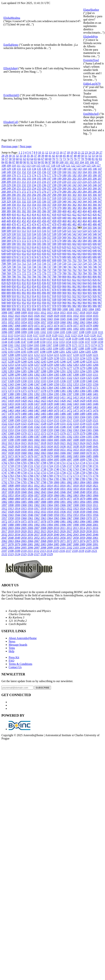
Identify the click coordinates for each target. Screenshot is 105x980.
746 (95, 267)
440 (64, 218)
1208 (11, 355)
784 (85, 273)
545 (90, 234)
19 (72, 152)
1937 (69, 512)
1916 (30, 508)
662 (74, 254)
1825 (24, 489)
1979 (50, 521)
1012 (43, 312)
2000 (89, 525)
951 (19, 303)
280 (64, 192)
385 (90, 208)
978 (54, 306)
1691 (30, 459)
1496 (30, 417)
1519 (82, 420)
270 (14, 192)
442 (74, 218)
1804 (82, 482)
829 (9, 283)
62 (25, 159)
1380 (56, 391)
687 (100, 257)
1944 (17, 515)
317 (49, 198)
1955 (89, 515)
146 (95, 169)
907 (100, 293)
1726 (63, 466)
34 (25, 156)
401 (69, 211)
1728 (76, 466)
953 (29, 303)
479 (59, 224)
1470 (56, 410)
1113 (11, 335)
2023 (43, 531)
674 (34, 257)
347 (100, 201)
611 (19, 247)
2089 (82, 544)
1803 (76, 482)
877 (49, 290)
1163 (23, 345)
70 (53, 159)
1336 (63, 381)
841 (69, 283)
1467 (37, 410)
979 (59, 306)
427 (100, 215)
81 (93, 159)
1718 (11, 466)
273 (29, 192)
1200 (55, 352)
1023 (17, 316)
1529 (50, 424)
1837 (4, 492)
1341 (95, 381)
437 (49, 218)
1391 (30, 394)
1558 (43, 430)
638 (54, 250)
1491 (95, 414)
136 (44, 169)
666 (95, 254)
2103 (76, 548)
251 (19, 188)
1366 (63, 388)
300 (64, 195)
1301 (30, 375)
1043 (50, 319)
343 (80, 201)
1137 (62, 339)
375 (39, 208)
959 (59, 303)
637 (49, 250)
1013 (50, 312)
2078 (11, 544)
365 (90, 205)
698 (54, 260)
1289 (50, 371)
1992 (37, 525)
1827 (37, 489)
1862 (69, 495)
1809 (17, 486)
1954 (82, 515)
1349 (50, 384)
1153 (62, 342)
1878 (76, 499)
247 (100, 185)
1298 (11, 375)
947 (100, 299)
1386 (95, 391)
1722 (37, 466)
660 (64, 254)
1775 (89, 476)
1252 (4, 365)
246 (95, 185)
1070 (30, 326)
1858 (43, 495)
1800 (56, 482)
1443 (76, 404)
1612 (4, 443)
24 (90, 152)
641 (69, 250)
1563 (76, 430)
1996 (63, 525)
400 (64, 211)
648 (4, 254)
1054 (24, 322)
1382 (69, 391)
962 (74, 303)
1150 (43, 342)
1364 (50, 388)
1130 (17, 339)
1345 (24, 384)
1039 (24, 319)
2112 (36, 551)
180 (64, 175)
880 (64, 290)
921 (69, 296)
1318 (43, 378)
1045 (63, 319)
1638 (76, 446)
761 (69, 270)
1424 (50, 401)
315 (39, 198)
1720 (24, 466)
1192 (4, 352)
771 (19, 273)
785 (90, 273)
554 (34, 237)
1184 (55, 348)
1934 (50, 512)
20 (76, 152)
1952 (69, 515)
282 (74, 192)
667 (100, 254)
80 (90, 159)
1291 (63, 371)
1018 (82, 312)
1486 (63, 414)
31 (14, 156)
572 (24, 241)
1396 (63, 394)
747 (100, 267)
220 (64, 182)
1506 (95, 417)
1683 (76, 456)
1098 (17, 332)
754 (34, 270)
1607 (69, 440)
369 (9, 208)
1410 (56, 397)
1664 (50, 453)
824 (84, 280)
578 (54, 241)
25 (94, 152)
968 (4, 306)
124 (83, 166)
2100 (56, 548)
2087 (69, 544)
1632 (37, 446)
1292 (69, 371)
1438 (43, 404)
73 (64, 159)
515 (39, 231)
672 (24, 257)
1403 (11, 397)
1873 (43, 499)
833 (29, 283)
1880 (89, 499)
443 (80, 218)
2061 (95, 538)
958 (54, 303)
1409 (50, 397)
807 (100, 277)
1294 (82, 371)
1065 (95, 322)
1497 (37, 417)
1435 (24, 404)
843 (80, 283)
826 (95, 280)
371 (19, 208)
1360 (24, 388)
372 (24, 208)
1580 (89, 433)
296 (44, 195)
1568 (11, 433)
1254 (17, 365)
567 (100, 237)
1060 (63, 322)
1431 (95, 401)
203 (80, 179)
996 (44, 309)
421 (69, 215)
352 (24, 205)
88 (17, 162)
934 (34, 299)
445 (90, 218)
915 (39, 296)
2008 (43, 528)
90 (25, 162)
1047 (76, 319)
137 (49, 169)
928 (4, 299)
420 (64, 215)
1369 (82, 388)
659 (59, 254)
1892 (69, 502)
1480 (24, 414)
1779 (17, 479)
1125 (87, 335)
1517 (69, 420)
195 (39, 179)
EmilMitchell (91, 114)
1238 (11, 361)
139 (59, 169)
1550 (89, 427)
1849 (82, 492)
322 (74, 198)
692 (24, 260)
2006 (30, 528)
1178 (17, 348)
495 (39, 228)
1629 (17, 446)
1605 (56, 440)
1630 (24, 446)
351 (19, 205)
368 (4, 208)
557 (49, 237)
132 (24, 169)
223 (79, 182)
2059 (82, 538)
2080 (24, 544)
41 (50, 156)
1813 (43, 486)
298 (54, 195)
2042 (69, 535)
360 (64, 205)
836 (44, 283)
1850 (89, 492)
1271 (30, 368)
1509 (17, 420)
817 (49, 280)
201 (69, 179)
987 (100, 306)
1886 (30, 502)
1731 (95, 466)
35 (28, 156)
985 (90, 306)
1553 (11, 430)
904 (85, 293)
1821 (95, 486)
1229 (50, 358)
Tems (12, 648)
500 (64, 228)
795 (39, 277)
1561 (63, 430)
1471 (63, 410)
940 (64, 299)
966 (95, 303)
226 (95, 182)
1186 (68, 348)
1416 (95, 397)
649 (9, 254)
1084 (24, 329)
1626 (95, 443)
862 (74, 286)
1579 (82, 433)
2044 (82, 535)
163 (80, 172)
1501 (63, 417)
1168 (55, 345)
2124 (17, 554)
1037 (11, 319)
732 (24, 267)
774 (34, 273)
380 (64, 208)
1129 (11, 339)
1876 (63, 499)
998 (54, 309)
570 (14, 241)
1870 (24, 499)
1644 (17, 450)
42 (53, 156)
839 (59, 283)
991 (19, 309)
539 (59, 234)
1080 (95, 326)
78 (82, 159)
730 (14, 267)
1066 (4, 326)
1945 (24, 515)
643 (80, 250)
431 (19, 218)
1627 (4, 446)
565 (90, 237)
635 (39, 250)
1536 (95, 424)
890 (14, 293)
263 (80, 188)
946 (95, 299)
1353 (76, 384)
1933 (43, 512)
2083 (43, 544)
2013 (76, 528)
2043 (76, 535)
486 (95, 224)
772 (24, 273)
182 (74, 175)
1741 (63, 469)
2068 (43, 541)
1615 (24, 443)
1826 (30, 489)
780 (64, 273)
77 (79, 159)
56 (3, 159)
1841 (30, 492)
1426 (63, 401)
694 (34, 260)
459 (59, 221)
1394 (50, 394)
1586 (30, 437)
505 (90, 228)
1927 (4, 512)
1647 (37, 450)
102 (72, 162)
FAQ (11, 661)
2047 (4, 538)
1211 (30, 355)
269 (9, 192)
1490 (89, 414)
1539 (17, 427)
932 (24, 299)
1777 (4, 479)
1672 (4, 456)
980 (64, 306)
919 (59, 296)
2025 (56, 531)
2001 (95, 525)
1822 (4, 489)
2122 (4, 554)
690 (14, 260)
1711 (63, 463)
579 (59, 241)
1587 (37, 437)
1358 (11, 388)
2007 (37, 528)
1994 (50, 525)
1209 (17, 355)
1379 (50, 391)
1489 (82, 414)
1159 (100, 342)
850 (14, 286)
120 (63, 166)
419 (59, 215)
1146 (17, 342)
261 (69, 188)
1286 (30, 371)
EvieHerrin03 (11, 95)
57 (7, 159)
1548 (76, 427)
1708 (43, 463)
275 (39, 192)
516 (44, 231)
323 (79, 198)
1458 (76, 407)
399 (59, 211)
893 (29, 293)
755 (39, 270)
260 (64, 188)
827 (100, 280)
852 (24, 286)
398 (54, 211)
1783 (43, 479)
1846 (63, 492)
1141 (87, 339)
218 (54, 182)
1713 (76, 463)
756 (44, 270)
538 (54, 234)
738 (54, 267)
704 (85, 260)
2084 (50, 544)
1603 (43, 440)
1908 (76, 505)
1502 (69, 417)
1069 (24, 326)
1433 (11, 404)
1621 (63, 443)
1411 (63, 397)
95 (43, 162)
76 (75, 159)
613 (29, 247)
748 (4, 270)
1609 (82, 440)
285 (90, 192)
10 (40, 152)
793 (29, 277)
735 (39, 267)
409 (9, 215)
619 (59, 247)
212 (24, 182)
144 (85, 169)
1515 (56, 420)
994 (34, 309)
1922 (69, 508)
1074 (56, 326)
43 (57, 156)
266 (95, 188)
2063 (11, 541)
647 (100, 250)
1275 (56, 368)
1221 (95, 355)
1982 (69, 521)
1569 (17, 433)
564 (85, 237)
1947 (37, 515)
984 (85, 306)
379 (59, 208)
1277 (69, 368)
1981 (63, 521)
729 (9, 267)
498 (54, 228)
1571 (30, 433)
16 (61, 152)
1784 (50, 479)
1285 (24, 371)
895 (39, 293)
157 (49, 172)
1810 (24, 486)
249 (9, 188)
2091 (95, 544)
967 (100, 303)
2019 (17, 531)
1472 (69, 410)
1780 (24, 479)
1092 (76, 329)
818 (54, 280)
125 (88, 166)
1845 (56, 492)
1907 (69, 505)
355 (39, 205)
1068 (17, 326)
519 (59, 231)
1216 (63, 355)
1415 (89, 397)
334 (34, 201)
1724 (50, 466)
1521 (95, 420)
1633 (43, 446)
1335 (56, 381)
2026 (63, 531)
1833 (76, 489)
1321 (63, 378)
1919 (50, 508)
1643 (11, 450)
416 (44, 215)
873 (29, 290)
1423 (43, 401)
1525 (24, 424)
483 (80, 224)
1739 (50, 469)
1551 (95, 427)
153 (29, 172)
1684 (82, 456)
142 (74, 169)
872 (24, 290)
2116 (62, 551)
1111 (100, 332)
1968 (76, 518)
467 (100, 221)
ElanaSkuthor (91, 10)
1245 (56, 361)
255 (39, 188)
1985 (89, 521)
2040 (56, 535)
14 (54, 152)
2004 (17, 528)
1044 (56, 319)
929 (9, 299)
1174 (94, 345)
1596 (95, 437)
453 (29, 221)
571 (19, 241)
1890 (56, 502)
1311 (95, 375)
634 (34, 250)
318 (54, 198)
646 (95, 250)
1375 (24, 391)
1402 (4, 397)
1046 (69, 319)
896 (44, 293)
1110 (94, 332)
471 (19, 224)
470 (14, 224)
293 (29, 195)
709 (9, 264)
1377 (37, 391)
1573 (43, 433)
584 (85, 241)
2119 (81, 551)
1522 (4, 424)
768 (4, 273)
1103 (49, 332)
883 (80, 290)
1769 (50, 476)
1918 (43, 508)
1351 (63, 384)
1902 (37, 505)
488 (4, 228)
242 (74, 185)
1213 (43, 355)
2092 (4, 548)
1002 (78, 309)
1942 (4, 515)
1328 (11, 381)
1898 (11, 505)
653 (29, 254)
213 (29, 182)
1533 (76, 424)
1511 (30, 420)
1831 (63, 489)
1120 (55, 335)
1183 (49, 348)
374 (34, 208)
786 (95, 273)
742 (74, 267)
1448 (11, 407)
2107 (4, 551)
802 (74, 277)
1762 (4, 476)
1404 (17, 397)
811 (19, 280)
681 (69, 257)
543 (80, 234)
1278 (76, 368)
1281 (95, 368)
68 (46, 159)
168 (4, 175)
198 (54, 179)
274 (34, 192)
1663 (43, 453)
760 (64, 270)
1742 (69, 469)
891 (19, 293)
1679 (50, 456)
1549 (82, 427)
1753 (43, 472)
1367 (69, 388)
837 (49, 283)
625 (89, 247)
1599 (17, 440)
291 (19, 195)
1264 (82, 365)
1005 (98, 309)
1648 (43, 450)
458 (54, 221)
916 (44, 296)
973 (29, 306)
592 (24, 244)
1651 (63, 450)
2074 (82, 541)
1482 (37, 414)
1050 (95, 319)
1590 (56, 437)
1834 (82, 489)
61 (21, 159)
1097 (11, 332)
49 (79, 156)
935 (39, 299)
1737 (37, 469)
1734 (17, 469)
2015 (89, 528)
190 (14, 179)
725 (89, 264)
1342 (4, 384)
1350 (56, 384)
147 (100, 169)
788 (4, 277)
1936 (63, 512)
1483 (43, 414)
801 (69, 277)
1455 (56, 407)
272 (24, 192)
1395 (56, 394)
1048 (82, 319)
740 (64, 267)
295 (39, 195)
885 (90, 290)
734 (34, 267)
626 (95, 247)
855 (39, 286)
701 (69, 260)
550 (14, 237)
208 (4, 182)
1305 (56, 375)
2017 (4, 531)
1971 (95, 518)
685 (90, 257)
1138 (68, 339)
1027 (43, 316)
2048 (11, 538)
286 (95, 192)
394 (34, 211)
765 (90, 270)
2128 (43, 554)
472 (24, 224)
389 (9, 211)
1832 (69, 489)
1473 (76, 410)
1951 (63, 515)
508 (4, 231)
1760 (89, 472)
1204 (82, 352)
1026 (37, 316)
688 (4, 260)
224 (84, 182)
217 (49, 182)
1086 (37, 329)
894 (34, 293)
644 (85, 250)
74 (68, 159)
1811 (30, 486)
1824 (17, 489)
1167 (49, 345)
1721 (30, 466)
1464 (17, 410)
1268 (11, 368)
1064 (89, 322)
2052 (37, 538)
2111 (30, 551)
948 (4, 303)
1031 (69, 316)
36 (32, 156)
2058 (76, 538)
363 (80, 205)
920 (64, 296)
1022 (11, 316)
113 (28, 166)
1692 (37, 459)
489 (9, 228)
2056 (63, 538)
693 (29, 260)
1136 (55, 339)
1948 (43, 515)
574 (34, 241)
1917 (37, 508)
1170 (68, 345)
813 (29, 280)
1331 (30, 381)
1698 (76, 459)
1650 (56, 450)
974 (34, 306)
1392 (37, 394)
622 (74, 247)
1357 (4, 388)
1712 (69, 463)
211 (19, 182)
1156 (81, 342)
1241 (30, 361)
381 (69, 208)
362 (74, 205)
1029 (56, 316)
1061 (69, 322)
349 (9, 205)
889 (9, 293)
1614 (17, 443)
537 (49, 234)
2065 (24, 541)
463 (80, 221)
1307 (69, 375)
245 (90, 185)
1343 (11, 384)
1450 (24, 407)
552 (24, 237)
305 (90, 195)
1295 (89, 371)
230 (14, 185)
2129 (50, 554)
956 (44, 303)
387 (100, 208)
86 (10, 162)
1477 (4, 414)
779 (59, 273)
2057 (69, 538)
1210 (24, 355)
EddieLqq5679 (92, 84)
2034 (17, 535)
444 (85, 218)
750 (14, 270)
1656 (95, 450)
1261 (63, 365)
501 (69, 228)
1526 (30, 424)
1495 (24, 417)
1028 (50, 316)
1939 (82, 512)
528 (4, 234)
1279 (82, 368)
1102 (43, 332)
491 (19, 228)
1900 (24, 505)
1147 (23, 342)
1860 (56, 495)
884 (85, 290)
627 (100, 247)
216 (44, 182)
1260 (56, 365)
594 (34, 244)
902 (74, 293)
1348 (43, 384)
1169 (62, 345)
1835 (89, 489)
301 (69, 195)
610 (14, 247)
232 (24, 185)
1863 (76, 495)
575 (39, 241)
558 (54, 237)
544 (85, 234)
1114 (17, 335)
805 (90, 277)
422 (74, 215)
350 (14, 205)
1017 (76, 312)
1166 (43, 345)
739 (59, 267)
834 (34, 283)
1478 (11, 414)
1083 (17, 329)
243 (80, 185)
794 (34, 277)
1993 (43, 525)
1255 (24, 365)
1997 (69, 525)
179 (59, 175)
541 (69, 234)
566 (95, 237)
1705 (24, 463)
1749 (17, 472)
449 (9, 221)
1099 (24, 332)
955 (39, 303)
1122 (67, 335)
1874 (50, 499)
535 (39, 234)
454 (34, 221)
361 (69, 205)
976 (44, 306)
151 (19, 172)
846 (95, 283)
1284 (17, 371)
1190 (94, 348)
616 (44, 247)
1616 (30, 443)
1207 (4, 355)
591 (19, 244)
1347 (37, 384)
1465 (24, 410)
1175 (100, 345)
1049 (89, 319)
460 (64, 221)
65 (35, 159)
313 (29, 198)
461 (69, 221)
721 (69, 264)
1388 (11, 394)
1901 (30, 505)
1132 (30, 339)
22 (83, 152)
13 (50, 152)
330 (14, 201)
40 (46, 156)
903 (80, 293)
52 (90, 156)
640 (64, 250)
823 (79, 280)
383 (80, 208)
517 (49, 231)
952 (24, 303)
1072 (43, 326)
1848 (76, 492)
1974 (17, 521)
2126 (30, 554)
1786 (63, 479)
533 (29, 234)
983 (80, 306)
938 (54, 299)
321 (69, 198)
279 (59, 192)
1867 (4, 499)
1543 (43, 427)
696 (44, 260)
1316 (30, 378)
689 (9, 260)
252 (24, 188)
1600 (24, 440)
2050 (24, 538)
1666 (63, 453)
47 (72, 156)
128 (4, 169)
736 (44, 267)
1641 (95, 446)
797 (49, 277)
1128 (4, 339)
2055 (56, 538)
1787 (69, 479)
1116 (29, 335)
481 (69, 224)
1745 (89, 469)
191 (19, 179)
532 (24, 234)
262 (74, 188)
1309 (82, 375)
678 (54, 257)
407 (100, 211)
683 (80, 257)
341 (69, 201)
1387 (4, 394)
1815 (56, 486)
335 (39, 201)
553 (29, 237)
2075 (89, 541)
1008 (17, 312)
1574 (50, 433)
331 (19, 201)
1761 (95, 472)
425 (89, 215)
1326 (95, 378)
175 (39, 175)
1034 (89, 316)
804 (85, 277)
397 (49, 211)
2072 (69, 541)
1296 (95, 371)
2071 (63, 541)
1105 (62, 332)
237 (49, 185)
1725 (56, 466)
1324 (82, 378)
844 (85, 283)
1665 (56, 453)
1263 (76, 365)
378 (54, 208)
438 (54, 218)
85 (7, 162)
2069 (50, 541)
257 (49, 188)
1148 (30, 342)
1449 (17, 407)
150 (14, 172)
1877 (69, 499)
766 (95, 270)
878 (54, 290)
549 (9, 237)
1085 (30, 329)
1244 (50, 361)
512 (24, 231)
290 (14, 195)
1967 (69, 518)
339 (59, 201)
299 (59, 195)
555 (39, 237)
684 (85, 257)
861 (69, 286)
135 (39, 169)
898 (54, 293)
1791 (95, 479)
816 (44, 280)
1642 (4, 450)
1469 (50, 410)
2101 (63, 548)
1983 (76, 521)
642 (74, 250)
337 (49, 201)
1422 (37, 401)
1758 (76, 472)
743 (80, 267)
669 (9, 257)
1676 (30, 456)
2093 (11, 548)
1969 (82, 518)
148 (4, 172)
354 (34, 205)
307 (100, 195)
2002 (4, 528)
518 (54, 231)
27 (101, 152)
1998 (76, 525)
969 (9, 306)
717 (49, 264)
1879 (82, 499)
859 (59, 286)
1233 (76, 358)
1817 (69, 486)
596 (44, 244)
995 (39, 309)
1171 (75, 345)
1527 (37, 424)
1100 (30, 332)
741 (69, 267)
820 (64, 280)
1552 (4, 430)
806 (95, 277)
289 (9, 195)
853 (29, 286)
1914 (17, 508)
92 (32, 162)
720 (64, 264)
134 (34, 169)
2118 (75, 551)
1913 (11, 508)
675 (39, 257)
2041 (63, 535)
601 (69, 244)
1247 (69, 361)
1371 (95, 388)
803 (80, 277)
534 (34, 234)
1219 (82, 355)
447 (100, 218)
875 (39, 290)
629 (9, 250)
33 (21, 156)
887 (100, 290)
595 (39, 244)
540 (64, 234)
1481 (30, 414)
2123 (11, 554)
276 (44, 192)
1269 (17, 368)
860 (64, 286)
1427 (69, 401)
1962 (37, 518)
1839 (17, 492)
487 (100, 224)
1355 (89, 384)
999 (59, 309)
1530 (56, 424)
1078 (82, 326)
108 (4, 166)
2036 (30, 535)
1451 (30, 407)
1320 (56, 378)
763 (80, 270)
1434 (17, 404)
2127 (37, 554)
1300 (24, 375)
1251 (95, 361)
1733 (11, 469)
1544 (50, 427)
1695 (56, 459)
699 (59, 260)
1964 (50, 518)
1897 (4, 505)
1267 (4, 368)
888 (4, 293)
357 (49, 205)
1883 (11, 502)
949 (9, 303)
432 (24, 218)
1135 (49, 339)
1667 (69, 453)
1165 (36, 345)
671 (19, 257)
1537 (4, 427)
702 (74, 260)
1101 (37, 332)
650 (14, 254)
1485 (56, 414)
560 (64, 237)
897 (49, 293)
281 (69, 192)
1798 (43, 482)
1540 (24, 427)
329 (9, 201)
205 (90, 179)
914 (34, 296)
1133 (36, 339)
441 (69, 218)
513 (29, 231)
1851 (95, 492)
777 (49, 273)
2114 (49, 551)
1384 (82, 391)
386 (95, 208)
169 (9, 175)
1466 (30, 410)
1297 (4, 375)
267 (100, 188)
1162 (17, 345)
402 (74, 211)
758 (54, 270)
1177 (11, 348)
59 (14, 159)
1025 (30, 316)
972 (24, 306)
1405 (24, 397)
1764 (17, 476)
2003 (11, 528)
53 (93, 156)
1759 (82, 472)
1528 (43, 424)
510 (14, 231)
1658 (11, 453)
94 (39, 162)
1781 (30, 479)
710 (14, 264)
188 (4, 179)
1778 (11, 479)
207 (100, 179)
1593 (76, 437)
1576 (63, 433)
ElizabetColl (11, 122)
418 (54, 215)
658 (54, 254)
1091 (69, 329)
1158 (94, 342)
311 (19, 198)
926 (95, 296)
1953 (76, 515)
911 (19, 296)
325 (89, 198)
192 (24, 179)
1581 (95, 433)
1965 (56, 518)
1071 (37, 326)
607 (100, 244)
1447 (4, 407)
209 (9, 182)
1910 (89, 505)
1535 (89, 424)
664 (85, 254)
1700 (89, 459)
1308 (76, 375)
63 (28, 159)
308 (4, 198)
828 (4, 283)
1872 (37, 499)
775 (39, 273)
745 (90, 267)
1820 (89, 486)
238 (54, 185)
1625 (89, 443)
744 (85, 267)
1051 (4, 322)
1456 (63, 407)
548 (4, 237)
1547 (69, 427)
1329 (17, 381)
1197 (36, 352)
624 (84, 247)
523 (79, 231)
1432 (4, 404)
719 (59, 264)
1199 (49, 352)
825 (89, 280)
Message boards (18, 645)
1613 (11, 443)
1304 (50, 375)
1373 (11, 391)
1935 (56, 512)
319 (59, 198)
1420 (24, 401)
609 (9, 247)
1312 (4, 378)
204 (85, 179)
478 (54, 224)
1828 (43, 489)
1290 (56, 371)
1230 (56, 358)
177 (49, 175)
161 (69, 172)
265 (90, 188)
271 (19, 192)
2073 (76, 541)
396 (44, 211)
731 (19, 267)
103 (77, 162)
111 (19, 166)
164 (85, 172)
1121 (61, 335)
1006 (4, 312)
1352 (69, 384)
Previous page (10, 146)
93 (35, 162)
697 (49, 260)
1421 (30, 401)
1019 (89, 312)
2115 (56, 551)
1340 (89, 381)
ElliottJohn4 (10, 68)
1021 (4, 316)
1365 (56, 388)
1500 (56, 417)
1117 (36, 335)
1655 (89, 450)
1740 (56, 469)
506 (95, 228)
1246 (63, 361)
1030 (63, 316)
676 (44, 257)
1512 (37, 420)
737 (49, 267)
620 (64, 247)
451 (19, 221)
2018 (11, 531)
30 (10, 156)
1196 (30, 352)
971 (19, 306)
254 (34, 188)
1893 (76, 502)
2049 (17, 538)
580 (64, 241)
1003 (85, 309)
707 (100, 260)
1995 (56, 525)
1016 (69, 312)
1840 (24, 492)
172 (24, 175)
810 (14, 280)
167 (100, 172)
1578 (76, 433)
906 (95, 293)
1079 (89, 326)
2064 (17, 541)
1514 (50, 420)
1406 (30, 397)
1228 (43, 358)
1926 (95, 508)
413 (29, 215)
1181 (36, 348)
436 (44, 218)
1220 (89, 355)
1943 (11, 515)
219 (59, 182)
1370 (89, 388)
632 (24, 250)
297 (49, 195)
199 (59, 179)
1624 (82, 443)
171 (19, 175)
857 (49, 286)
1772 (69, 476)
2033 (11, 535)
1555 (24, 430)
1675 (24, 456)
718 (54, 264)
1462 (4, 410)
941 (69, 299)
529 (9, 234)
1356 (95, 384)
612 (24, 247)
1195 (23, 352)
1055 (30, 322)
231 (19, 185)
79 (86, 159)
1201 (62, 352)
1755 (56, 472)
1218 (76, 355)
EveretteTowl (91, 60)
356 (44, 205)
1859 (50, 495)
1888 (43, 502)
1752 (37, 472)
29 (7, 156)
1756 (63, 472)
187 (100, 175)
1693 (43, 459)
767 (100, 270)
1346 (30, 384)
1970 (89, 518)
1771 (63, 476)
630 (14, 250)
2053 (43, 538)
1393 (43, 394)
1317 (37, 378)
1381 (63, 391)
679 (59, 257)
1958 (11, 518)
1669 (82, 453)
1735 (24, 469)
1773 (76, 476)
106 (92, 162)
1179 (23, 348)
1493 (11, 417)
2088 (76, 544)
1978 (43, 521)
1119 (48, 335)
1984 (82, 521)
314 (34, 198)
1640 (89, 446)
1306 (63, 375)
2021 (30, 531)
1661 (30, 453)
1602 (37, 440)
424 (84, 215)
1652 (69, 450)
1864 (82, 495)
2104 (82, 548)
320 (64, 198)
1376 (30, 391)
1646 (30, 450)
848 (4, 286)
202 (74, 179)
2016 (95, 528)
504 (85, 228)
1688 (11, 459)
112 (23, 166)
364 (85, 205)
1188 (81, 348)
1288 (43, 371)
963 (80, 303)
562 (74, 237)
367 (100, 205)
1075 (63, 326)
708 (4, 264)
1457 (69, 407)
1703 (11, 463)
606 (95, 244)
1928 (11, 512)
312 (24, 198)
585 (90, 241)
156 (44, 172)
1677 (37, 456)
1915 (24, 508)
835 (39, 283)
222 (74, 182)
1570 (24, 433)
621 (69, 247)
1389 (17, 394)
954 (34, 303)
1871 (30, 499)
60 (17, 159)
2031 (95, 531)
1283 (11, 371)
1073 (50, 326)
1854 (17, 495)
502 (74, 228)
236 (44, 185)
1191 (100, 348)
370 (14, 208)
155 (39, 172)
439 (59, 218)
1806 (95, 482)
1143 (100, 339)
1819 (82, 486)
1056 (37, 322)
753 (29, 270)
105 (87, 162)
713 (29, 264)
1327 (4, 381)
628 (4, 250)
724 (84, 264)
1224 (17, 358)
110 (14, 166)
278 (54, 192)
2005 (24, 528)
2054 (50, 538)
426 (95, 215)
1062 (76, 322)
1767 (37, 476)
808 (4, 280)
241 (69, 185)
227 (100, 182)
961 (69, 303)
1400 (89, 394)
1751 (30, 472)
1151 (49, 342)
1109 (88, 332)
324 (84, 198)
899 (59, 293)
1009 (24, 312)
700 (64, 260)
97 (50, 162)
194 (34, 179)
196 (44, 179)
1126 (93, 335)
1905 (56, 505)
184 (85, 175)
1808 (11, 486)
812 (24, 280)
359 (59, 205)
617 (49, 247)
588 (4, 244)
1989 (17, 525)
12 (47, 152)
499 (59, 228)
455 (39, 221)
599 (59, 244)
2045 (89, 535)
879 (59, 290)
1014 (56, 312)
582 (74, 241)
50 (82, 156)
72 (61, 159)
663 (80, 254)
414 (34, 215)
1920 (56, 508)
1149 (36, 342)
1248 (76, 361)
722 (74, 264)
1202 (68, 352)
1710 (56, 463)
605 (90, 244)
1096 (4, 332)
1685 (89, 456)
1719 (17, 466)
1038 (17, 319)
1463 (11, 410)
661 (69, 254)
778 (54, 273)
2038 (43, 535)
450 (14, 221)
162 (74, 172)
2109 (17, 551)
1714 (82, 463)
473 (29, 224)
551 (19, 237)
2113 (43, 551)
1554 (17, 430)
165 (90, 172)
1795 (24, 482)
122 (73, 166)
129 (9, 169)
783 (80, 273)
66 (39, 159)
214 (34, 182)
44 (61, 156)
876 (44, 290)
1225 (24, 358)
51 (86, 156)
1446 (95, 404)
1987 (4, 525)
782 (74, 273)
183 (80, 175)
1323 (76, 378)
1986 (95, 521)
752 (24, 270)
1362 (37, 388)
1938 (76, 512)
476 (44, 224)
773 (29, 273)
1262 (69, 365)
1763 (11, 476)
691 (19, 260)
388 (4, 211)
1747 (4, 472)
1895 (89, 502)
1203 (75, 352)
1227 (37, 358)
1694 (50, 459)
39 (43, 156)
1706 (30, 463)
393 (29, 211)
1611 (95, 440)
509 (9, 231)
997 (49, 309)
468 (4, 224)
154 (34, 172)
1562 (69, 430)
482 (74, 224)
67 (43, 159)
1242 (37, 361)
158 (54, 172)
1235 (89, 358)
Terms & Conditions (20, 664)
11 (43, 152)
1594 (82, 437)
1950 (56, 515)
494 (34, 228)
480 (64, 224)
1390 (24, 394)
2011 (63, 528)
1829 (50, 489)
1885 (24, 502)
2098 (43, 548)
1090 (63, 329)
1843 (43, 492)
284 (85, 192)
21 (79, 152)
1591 (63, 437)
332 (24, 201)
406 (95, 211)
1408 (43, 397)
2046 (95, 535)
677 (49, 257)
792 (24, 277)
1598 (11, 440)
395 (39, 211)
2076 (95, 541)
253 (29, 188)
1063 (82, 322)
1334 (50, 381)
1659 (17, 453)
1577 (69, 433)
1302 (37, 375)
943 (80, 299)
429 (9, 218)
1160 (4, 345)
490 (14, 228)
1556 (30, 430)
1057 (43, 322)
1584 (17, 437)
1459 (82, 407)
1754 (50, 472)
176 (44, 175)
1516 (63, 420)
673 (29, 257)
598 (54, 244)
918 (54, 296)
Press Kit (14, 657)
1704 (17, 463)
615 (39, 247)
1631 (30, 446)
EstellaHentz (11, 45)
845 (90, 283)
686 (95, 257)
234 (34, 185)
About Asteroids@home (23, 638)
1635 (56, 446)
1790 (89, 479)
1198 (43, 352)
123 (78, 166)
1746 (95, 469)
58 (10, 159)
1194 (17, 352)
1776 (95, 476)
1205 (88, 352)
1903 (43, 505)
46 (68, 156)
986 (95, 306)
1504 (82, 417)
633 (29, 250)
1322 (69, 378)
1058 (50, 322)
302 (74, 195)
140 (64, 169)
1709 (50, 463)
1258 (43, 365)
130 (14, 169)
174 (34, 175)
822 (74, 280)
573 (29, 241)
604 (85, 244)
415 (39, 215)
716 (44, 264)
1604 (50, 440)
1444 (82, 404)
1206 (95, 352)
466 (95, 221)
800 (64, 277)
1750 (24, 472)
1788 (76, 479)
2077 (4, 544)
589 (9, 244)
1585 (24, 437)
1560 (56, 430)
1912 (4, 508)
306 (95, 195)
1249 (82, 361)
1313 (11, 378)
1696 (63, 459)
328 (4, 201)
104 (82, 162)
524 (84, 231)
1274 (50, 368)
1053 (17, 322)
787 (100, 273)
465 (90, 221)
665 (90, 254)
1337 (69, 381)
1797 (37, 482)
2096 (30, 548)
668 (4, 257)
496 (44, 228)
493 (29, 228)
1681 (63, 456)
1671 (95, 453)
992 (24, 309)
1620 (56, 443)
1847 (69, 492)
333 (29, 201)
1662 (37, 453)
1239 (17, 361)
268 (4, 192)
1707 (37, 463)
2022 (37, 531)
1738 (43, 469)
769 (9, 273)
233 (29, 185)
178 (54, 175)
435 (39, 218)
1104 (56, 332)
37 (35, 156)
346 (95, 201)
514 (34, 231)
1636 (63, 446)
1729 (82, 466)
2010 (56, 528)
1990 (24, 525)
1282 (4, 371)
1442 (69, 404)
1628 (11, 446)
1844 (50, 492)
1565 (89, 430)
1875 (56, 499)
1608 (76, 440)
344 (85, 201)
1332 (37, 381)
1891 (63, 502)
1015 (63, 312)
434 (34, 218)
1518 (76, 420)
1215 (56, 355)
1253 (11, 365)
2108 (11, 551)
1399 (82, 394)
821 (69, 280)
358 (54, 205)
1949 (50, 515)
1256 (30, 365)
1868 (11, 499)
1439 (50, 404)
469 (9, 224)
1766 (30, 476)
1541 (30, 427)
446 (95, 218)
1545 (56, 427)
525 (89, 231)
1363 (43, 388)
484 (85, 224)
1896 (95, 502)
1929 (17, 512)
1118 (42, 335)
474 (34, 224)
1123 (74, 335)
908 (4, 296)
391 (19, 211)
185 (90, 175)
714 (34, 264)
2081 (30, 544)
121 (68, 166)
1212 (37, 355)
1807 (4, 486)
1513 (43, 420)
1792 (4, 482)
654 (34, 254)
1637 (69, 446)
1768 (43, 476)
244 (85, 185)
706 (95, 260)
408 (4, 215)
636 (44, 250)
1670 (89, 453)
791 (19, 277)
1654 (82, 450)
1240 (24, 361)
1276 (63, 368)
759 (59, 270)
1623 (76, 443)
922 (74, 296)
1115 (23, 335)
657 (49, 254)
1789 (82, 479)
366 (95, 205)
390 (14, 211)
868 (4, 290)
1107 (75, 332)
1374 (17, 391)
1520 (89, 420)
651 (19, 254)
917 (49, 296)
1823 (11, 489)
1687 (4, 459)
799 (59, 277)
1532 (69, 424)
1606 (63, 440)
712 (24, 264)
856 (44, 286)
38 (39, 156)
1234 (82, 358)
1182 (43, 348)
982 (74, 306)
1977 (37, 521)
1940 (89, 512)
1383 (76, 391)
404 (85, 211)
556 (44, 237)
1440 (56, 404)
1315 (24, 378)
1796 (30, 482)
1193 (11, 352)
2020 (24, 531)
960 (64, 303)
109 (9, 166)
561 (69, 237)
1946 (30, 515)
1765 (24, 476)
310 (14, 198)
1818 (76, 486)
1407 (37, 397)
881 (69, 290)
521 (69, 231)
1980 (56, 521)
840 (64, 283)
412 (24, 215)
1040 (30, 319)
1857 (37, 495)
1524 (17, 424)
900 (64, 293)
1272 (37, 368)
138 (54, 169)
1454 (50, 407)
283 (80, 192)
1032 (76, 316)
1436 (30, 404)
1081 (4, 329)
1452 (37, 407)
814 (34, 280)
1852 (4, 495)
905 (90, 293)
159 (59, 172)
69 (50, 159)
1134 (43, 339)
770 (14, 273)
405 (90, 211)
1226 (30, 358)
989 (9, 309)
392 (24, 211)
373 (29, 208)
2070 (56, 541)
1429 (82, 401)
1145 (11, 342)
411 (19, 215)
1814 (50, 486)
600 (64, 244)
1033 (82, 316)
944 (85, 299)
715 (39, 264)
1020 (95, 312)
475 (39, 224)
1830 (56, 489)
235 (39, 185)
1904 (50, 505)
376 (44, 208)
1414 (82, 397)
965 (90, 303)
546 (95, 234)
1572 (37, 433)
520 (64, 231)
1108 (81, 332)
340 (64, 201)
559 (59, 237)
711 (19, 264)
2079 (17, 544)
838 (54, 283)
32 (17, 156)
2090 (89, 544)
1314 (17, 378)
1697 (69, 459)
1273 (43, 368)
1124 (80, 335)
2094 (17, 548)
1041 (37, 319)
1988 (11, 525)
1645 (24, 450)
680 (64, 257)
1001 (72, 309)
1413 (76, 397)
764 (85, 270)
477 (49, 224)
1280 (89, 368)
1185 (62, 348)
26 (97, 152)
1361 (30, 388)
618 (54, 247)
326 (95, 198)
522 (74, 231)
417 (49, 215)
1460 (89, 407)
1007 (11, 312)
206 (95, 179)
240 (64, 185)
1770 (56, 476)
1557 (37, 430)
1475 (89, 410)
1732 (4, 469)
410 (14, 215)
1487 (69, 414)
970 (14, 306)
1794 (17, 482)
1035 (95, 316)
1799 (50, 482)
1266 (95, 365)
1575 (56, 433)
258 (54, 188)
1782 (37, 479)
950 (14, 303)
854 (34, 286)
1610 (89, 440)
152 (24, 172)
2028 (76, 531)
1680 (56, 456)
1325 (89, 378)
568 (4, 241)
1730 (89, 466)
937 (49, 299)
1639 (82, 446)
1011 (37, 312)
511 (19, 231)
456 (44, 221)
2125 (24, 554)
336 (44, 201)
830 (14, 283)
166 (95, 172)
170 (14, 175)
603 (80, 244)
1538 (11, 427)
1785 (56, 479)
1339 (82, 381)
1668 (76, 453)
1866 (95, 495)
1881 (95, 499)
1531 (63, 424)
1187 (75, 348)
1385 (89, 391)
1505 (89, 417)
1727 (69, 466)
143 (80, 169)
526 (95, 231)
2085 (56, 544)
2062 (4, 541)
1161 (11, 345)
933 (29, 299)
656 (44, 254)
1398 (76, 394)
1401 (95, 394)
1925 (89, 508)
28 (3, 156)
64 (32, 159)
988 (4, 309)
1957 (4, 518)
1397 (69, 394)
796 (44, 277)
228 (4, 185)
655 (39, 254)
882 (74, 290)
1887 (37, 502)
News (12, 641)
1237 (4, 361)
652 (24, 254)
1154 (68, 342)
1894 (82, 502)
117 (48, 166)
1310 (89, 375)
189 (9, 179)
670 (14, 257)
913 (29, 296)
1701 (95, 459)
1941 (95, 512)
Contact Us (15, 667)
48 (75, 156)
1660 (24, 453)
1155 (75, 342)
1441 (63, 404)
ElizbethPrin (91, 37)
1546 (63, 427)
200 (64, 179)
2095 (24, 548)
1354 (82, 384)
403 (80, 211)
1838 (11, 492)
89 (21, 162)
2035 (24, 535)
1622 (69, 443)
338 (54, 201)
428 (4, 218)
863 (80, 286)
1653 (76, 450)
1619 (50, 443)
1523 (11, 424)
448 (4, 221)
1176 (4, 348)
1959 (17, 518)
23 (86, 152)
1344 (17, 384)
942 (74, 299)
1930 (24, 512)
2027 (69, 531)
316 (44, 198)
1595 (89, 437)
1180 (30, 348)
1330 (24, 381)
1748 (11, 472)
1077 (76, 326)
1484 (50, 414)
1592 (69, 437)
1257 (37, 365)
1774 (82, 476)
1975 (24, 521)
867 (100, 286)
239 (59, 185)
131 (19, 169)
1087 (43, 329)
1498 (43, 417)
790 (14, 277)
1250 (89, 361)
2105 (89, 548)
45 (64, 156)
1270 (24, 368)
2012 (69, 528)
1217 (69, 355)
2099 (50, 548)
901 (69, 293)
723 (79, 264)
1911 (95, 505)
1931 (30, 512)
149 (9, 172)
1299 (17, 375)
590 (14, 244)
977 (49, 306)
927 (100, 296)
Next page (26, 146)
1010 (30, 312)
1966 (63, 518)
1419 (17, 401)
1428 (76, 401)
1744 (82, 469)
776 (44, 273)
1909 (82, 505)
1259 (50, 365)
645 (90, 250)
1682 (69, 456)
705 (90, 260)
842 (74, 283)
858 (54, 286)
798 (54, 277)
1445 (89, 404)
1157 (87, 342)
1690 (24, 459)
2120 (88, 551)
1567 (4, 433)
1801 (63, 482)
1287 (37, 371)
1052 (11, 322)
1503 (76, 417)
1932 (37, 512)
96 (46, 162)
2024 (50, 531)
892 (24, 293)
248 (4, 188)
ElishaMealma (12, 18)
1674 (17, 456)
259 (59, 188)
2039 (50, 535)
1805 (89, 482)
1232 (69, 358)
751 (19, 270)
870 (14, 290)
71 (57, 159)
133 (29, 169)
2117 (68, 551)
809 (9, 280)
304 (85, 195)
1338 (76, 381)
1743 (76, 469)
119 (58, 166)
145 (90, 169)
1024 (24, 316)
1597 (4, 440)
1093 (82, 329)
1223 (11, 358)
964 (85, 303)
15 (57, 152)
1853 (11, 495)
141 (69, 169)
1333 (43, 381)
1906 (63, 505)
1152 (55, 342)
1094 (89, 329)
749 (9, 270)
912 (24, 296)
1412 (69, 397)
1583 (11, 437)
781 (69, 273)
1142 (94, 339)
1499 (50, 417)
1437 (37, 404)
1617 (37, 443)
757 (49, 270)
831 (19, 283)
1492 (4, 417)
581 (69, 241)
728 (4, 267)
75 (72, 159)
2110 (24, 551)
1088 (50, 329)
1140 (81, 339)
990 (14, 309)
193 (29, 179)
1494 (17, 417)
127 (98, 166)
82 (97, 159)
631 (19, 250)
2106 (95, 548)
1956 (95, 515)
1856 (30, 495)
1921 (63, 508)
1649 (50, 450)
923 (79, 296)
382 (74, 208)
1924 (82, 508)
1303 (43, 375)
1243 (43, 361)
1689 (17, 459)
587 (100, 241)
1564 (82, 430)
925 (89, 296)
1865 (89, 495)
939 (59, 299)
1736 (30, 469)
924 (84, 296)
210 (14, 182)
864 (85, 286)
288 (4, 195)
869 (9, 290)
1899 (17, 505)
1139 (75, 339)
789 (9, 277)
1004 (91, 309)
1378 (43, 391)
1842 (37, 492)
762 (74, 270)
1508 (11, 420)
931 (19, 299)
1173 (87, 345)
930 (14, 299)
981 (69, 306)
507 (100, 228)
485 (90, 224)
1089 (56, 329)
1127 (99, 335)
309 (9, 198)
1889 (50, 502)
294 (34, 195)
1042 (43, 319)
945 (90, 299)
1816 (63, 486)
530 (14, 234)
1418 (11, 401)
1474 (82, 410)
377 (49, 208)
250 (14, 188)
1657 (4, 453)
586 (95, 241)
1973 (11, 521)
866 (95, 286)
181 (69, 175)
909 (9, 296)
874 (34, 290)
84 (3, 162)
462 (74, 221)
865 (90, 286)
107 (97, 162)
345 (90, 201)
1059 (56, 322)
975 (39, 306)
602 (74, 244)
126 (93, 166)
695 (39, 260)
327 (100, 198)
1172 (81, 345)
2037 (37, 535)
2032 (4, 535)
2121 (94, 551)
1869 (17, 499)
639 (59, 250)
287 (100, 192)
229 (9, 185)
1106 (69, 332)
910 (14, 296)
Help (11, 651)
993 (29, 309)
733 (29, 267)
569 (9, 241)
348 (4, 205)
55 (100, 156)
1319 (50, 378)
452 (24, 221)
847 (100, 283)
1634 (50, 446)
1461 (95, 407)
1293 (76, 371)
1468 (43, 410)
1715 (89, 463)
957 (49, 303)
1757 (69, 472)
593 (29, 244)
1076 (69, 326)
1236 (95, 358)
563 (80, 237)
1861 (63, 495)
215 (39, 182)
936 (44, 299)
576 (44, 241)
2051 (30, 538)
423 (79, 215)
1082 (11, 329)
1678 (43, 456)
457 (49, 221)
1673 (11, 456)
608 (4, 247)
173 (29, 175)
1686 (95, 456)
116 (43, 166)
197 (49, 179)
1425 (56, 401)
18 (68, 152)
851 (19, 286)
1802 (69, 482)
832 (24, 283)
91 (28, 162)
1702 (4, 463)
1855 (24, 495)
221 (69, 182)
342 (74, 201)
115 (38, 166)
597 (49, 244)
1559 (50, 430)
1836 (95, 489)
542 (74, 234)
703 (80, 260)
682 (74, 257)
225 (89, 182)
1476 (95, 410)
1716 (95, 463)
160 (64, 172)
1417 (4, 401)
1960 (24, 518)
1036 (4, 319)
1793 (11, 482)
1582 (4, 437)
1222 (4, 358)
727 (100, 264)
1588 (43, 437)
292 (24, 195)
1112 (4, 335)
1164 (30, 345)
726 (95, 264)
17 (65, 152)
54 (97, 156)
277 (49, 192)
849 (9, 286)
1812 (37, 486)
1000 (65, 309)
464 (85, 221)
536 (44, 234)
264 (85, 188)
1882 (4, 502)
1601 (30, 440)
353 (29, 205)
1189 (87, 348)
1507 (4, 420)
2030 (89, 531)
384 (85, 208)
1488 (76, 414)
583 (80, 241)
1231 (63, 358)
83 (100, 159)
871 (19, 290)
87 (14, 162)
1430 (89, 401)
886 (95, 290)
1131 (23, 339)
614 (34, 247)
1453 (43, 407)
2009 (50, 528)
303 (80, 195)
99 (57, 162)
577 (49, 241)
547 (100, 234)
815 (39, 280)
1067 (11, 326)
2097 (37, 548)
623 (79, 247)
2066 (30, 541)
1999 (82, 525)
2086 (63, 544)
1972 (4, 521)
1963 (43, 518)
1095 (95, 329)
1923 (76, 508)
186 (95, 175)
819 (59, 280)
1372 (4, 391)
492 (24, 228)
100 (61, 162)
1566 (95, 430)
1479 (17, 414)
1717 (4, 466)
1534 (82, 424)
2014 (82, 528)
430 (14, 218)
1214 (50, 355)
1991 (30, 525)
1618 (43, 443)
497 (49, 228)
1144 (4, 342)
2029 (82, 531)
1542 (37, 427)
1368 (76, 388)
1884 (17, 502)
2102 (69, 548)
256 (44, 188)
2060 (89, 538)
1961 (30, 518)
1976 (30, 521)
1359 (17, 388)
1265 (89, 365)
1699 (82, 459)
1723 (43, 466)
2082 (37, 544)
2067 (37, 541)
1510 (24, 420)
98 (53, 162)
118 (53, 166)
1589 (50, 437)
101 (67, 162)
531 (19, 234)
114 (33, 166)
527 (100, 231)
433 (29, 218)
